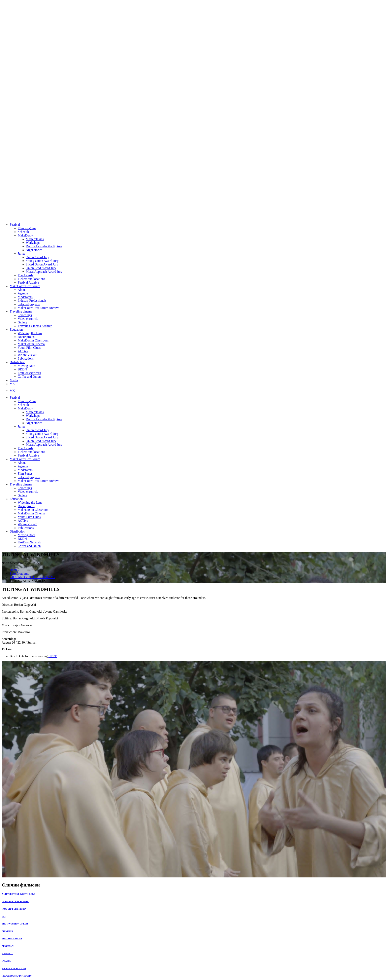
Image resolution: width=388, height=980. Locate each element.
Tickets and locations (31, 279)
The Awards (25, 275)
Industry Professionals (32, 301)
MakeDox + (25, 235)
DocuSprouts (26, 337)
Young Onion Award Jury (42, 261)
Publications (26, 358)
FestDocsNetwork (29, 373)
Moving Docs (27, 366)
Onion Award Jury (38, 257)
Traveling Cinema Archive (35, 326)
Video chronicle (28, 319)
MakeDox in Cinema (31, 344)
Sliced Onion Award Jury (42, 264)
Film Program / (20, 573)
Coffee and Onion (29, 377)
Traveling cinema (21, 311)
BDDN (22, 369)
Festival (15, 225)
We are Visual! (27, 355)
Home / (14, 570)
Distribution (17, 362)
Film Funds (25, 474)
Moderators (25, 297)
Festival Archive (28, 282)
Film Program (27, 228)
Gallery (23, 322)
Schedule (24, 232)
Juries (21, 253)
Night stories (34, 250)
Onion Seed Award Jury (41, 268)
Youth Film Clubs (29, 348)
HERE (53, 656)
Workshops (33, 243)
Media (14, 380)
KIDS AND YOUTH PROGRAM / (32, 577)
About (22, 290)
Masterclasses (35, 239)
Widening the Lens (30, 333)
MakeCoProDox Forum (25, 286)
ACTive (23, 351)
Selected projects (29, 304)
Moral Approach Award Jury (44, 272)
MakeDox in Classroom (33, 340)
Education (16, 330)
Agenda (23, 293)
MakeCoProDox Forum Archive (38, 308)
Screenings (25, 315)
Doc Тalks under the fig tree (44, 246)
